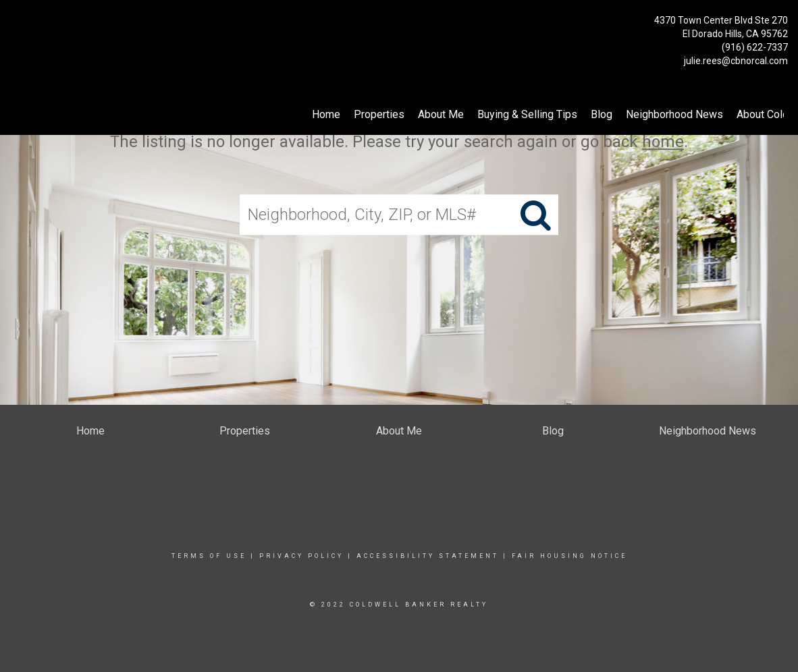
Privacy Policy (301, 556)
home (663, 142)
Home (326, 114)
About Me (441, 114)
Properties (379, 114)
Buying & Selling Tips (527, 114)
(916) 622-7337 (755, 47)
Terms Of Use (209, 556)
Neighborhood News (674, 114)
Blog (602, 114)
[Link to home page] (14, 24)
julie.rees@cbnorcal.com (736, 61)
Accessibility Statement (428, 556)
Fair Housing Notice (569, 556)
